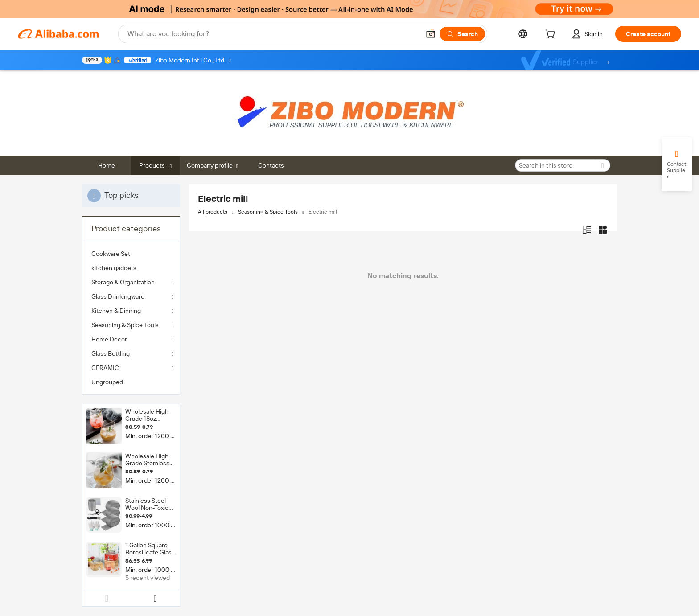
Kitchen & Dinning (116, 311)
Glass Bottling (111, 353)
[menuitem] (131, 254)
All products (213, 212)
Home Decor (109, 339)
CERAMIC (105, 368)
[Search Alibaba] (273, 34)
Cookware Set (111, 254)
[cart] (552, 35)
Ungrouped (107, 382)
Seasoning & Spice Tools (125, 325)
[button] (431, 34)
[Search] (462, 34)
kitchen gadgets (114, 268)
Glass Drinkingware (118, 296)
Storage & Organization (123, 282)
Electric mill (323, 212)
